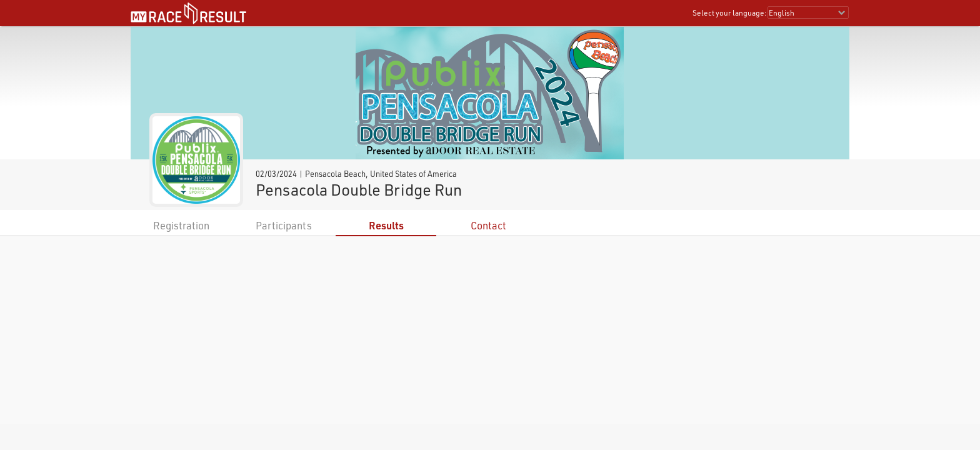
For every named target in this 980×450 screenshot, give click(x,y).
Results (386, 225)
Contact (488, 225)
